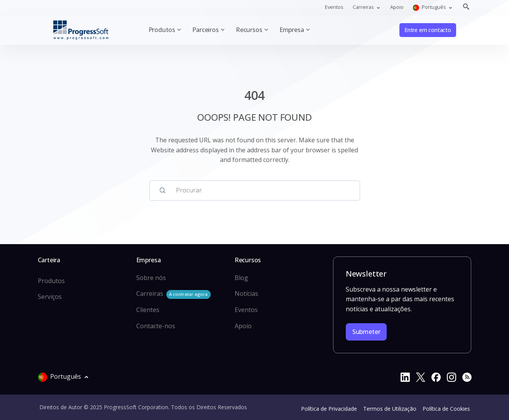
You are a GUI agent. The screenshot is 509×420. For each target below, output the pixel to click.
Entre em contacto (428, 30)
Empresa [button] (292, 30)
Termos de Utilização (390, 409)
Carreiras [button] (364, 7)
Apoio (397, 7)
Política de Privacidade (329, 409)
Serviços (50, 297)
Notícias (246, 293)
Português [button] (430, 7)
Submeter (366, 332)
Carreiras (173, 294)
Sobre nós (151, 278)
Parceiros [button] (205, 30)
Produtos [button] (162, 30)
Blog (241, 278)
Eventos (334, 7)
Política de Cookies (446, 409)
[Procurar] (262, 191)
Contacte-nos (156, 326)
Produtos (51, 281)
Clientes (148, 310)
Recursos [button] (249, 30)
